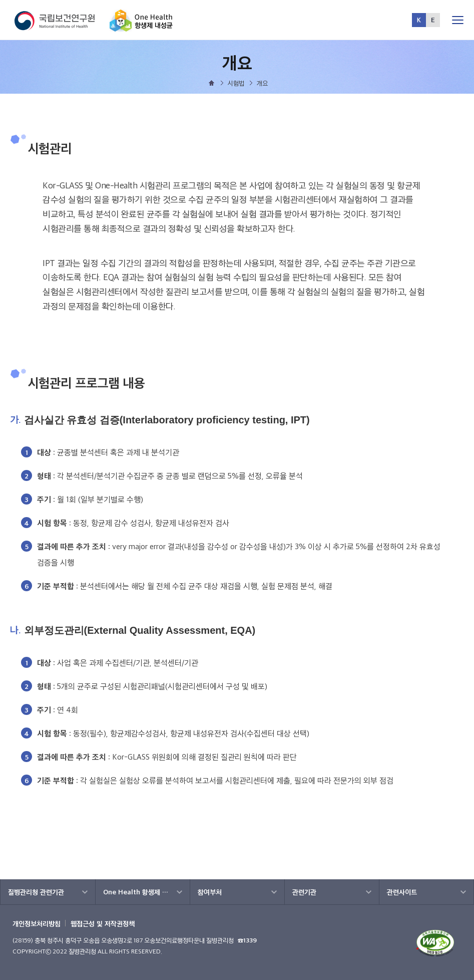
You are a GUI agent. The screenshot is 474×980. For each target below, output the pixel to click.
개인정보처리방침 (37, 923)
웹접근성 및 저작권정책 (103, 923)
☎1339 (247, 940)
